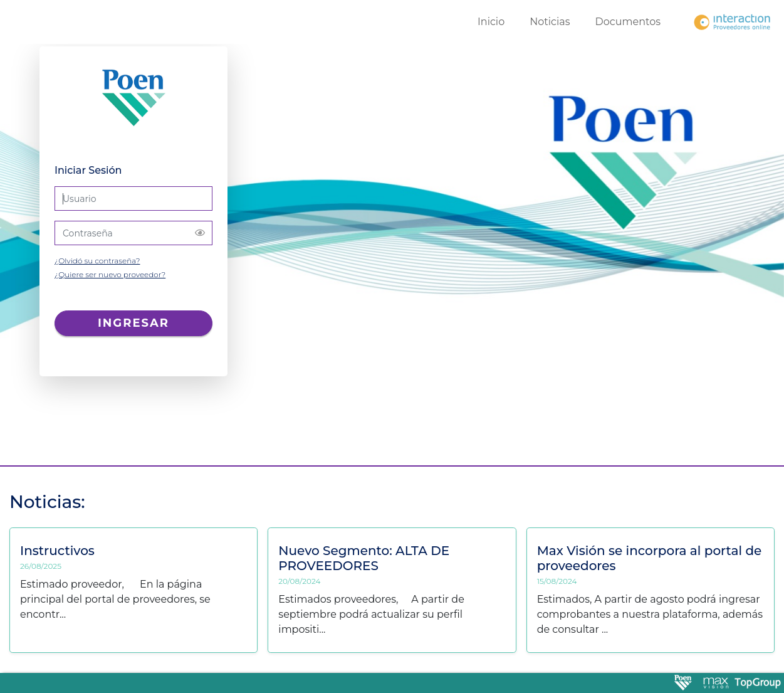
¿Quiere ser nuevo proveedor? (110, 274)
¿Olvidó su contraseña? (97, 261)
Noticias (550, 22)
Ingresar (133, 323)
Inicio (491, 22)
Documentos (628, 22)
